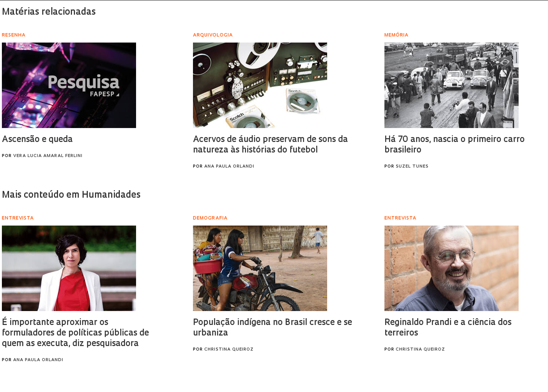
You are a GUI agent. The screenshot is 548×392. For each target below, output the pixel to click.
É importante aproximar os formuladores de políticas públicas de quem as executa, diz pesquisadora (75, 333)
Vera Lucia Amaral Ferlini (48, 156)
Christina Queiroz (229, 350)
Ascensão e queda (37, 140)
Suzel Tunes (412, 167)
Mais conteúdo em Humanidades (71, 195)
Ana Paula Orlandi (229, 167)
